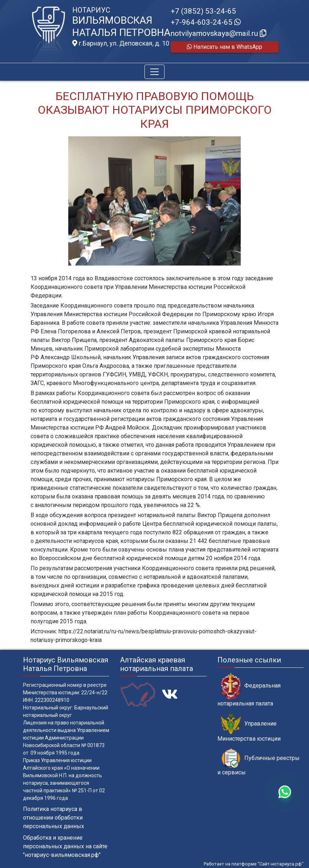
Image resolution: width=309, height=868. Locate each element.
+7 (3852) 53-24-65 (203, 11)
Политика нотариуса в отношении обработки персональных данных (54, 818)
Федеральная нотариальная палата (249, 690)
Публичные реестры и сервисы (259, 762)
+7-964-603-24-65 (206, 22)
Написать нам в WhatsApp (225, 47)
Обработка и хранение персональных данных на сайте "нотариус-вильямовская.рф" (65, 846)
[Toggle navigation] (154, 72)
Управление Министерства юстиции (249, 728)
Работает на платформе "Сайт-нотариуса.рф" (254, 864)
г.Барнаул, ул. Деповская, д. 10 (121, 43)
